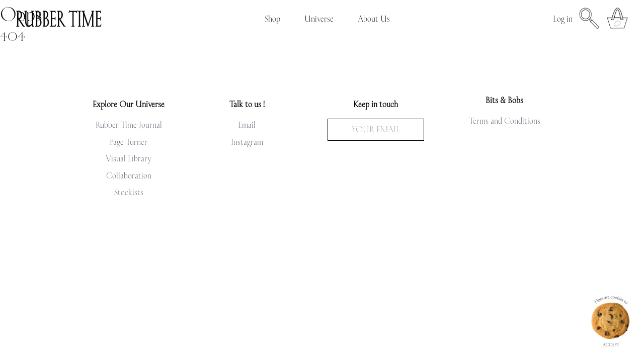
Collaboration (129, 175)
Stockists (129, 192)
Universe (319, 19)
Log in (563, 19)
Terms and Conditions (505, 121)
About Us (374, 19)
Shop (272, 19)
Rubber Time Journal (129, 125)
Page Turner (129, 142)
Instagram (247, 142)
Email (247, 125)
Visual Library (129, 158)
